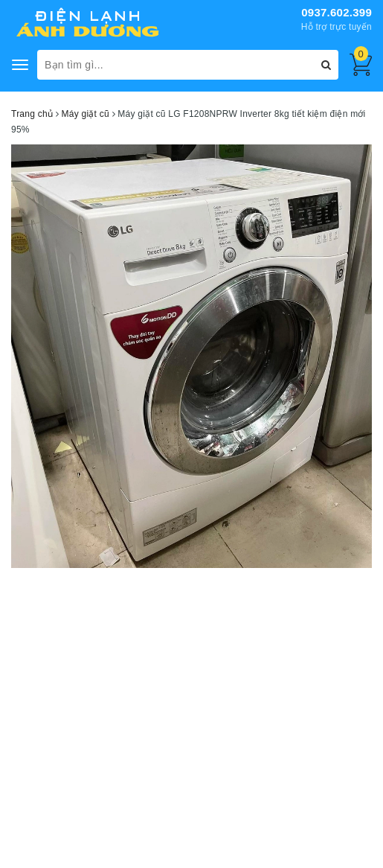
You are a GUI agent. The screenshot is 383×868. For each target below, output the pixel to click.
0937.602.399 (337, 12)
